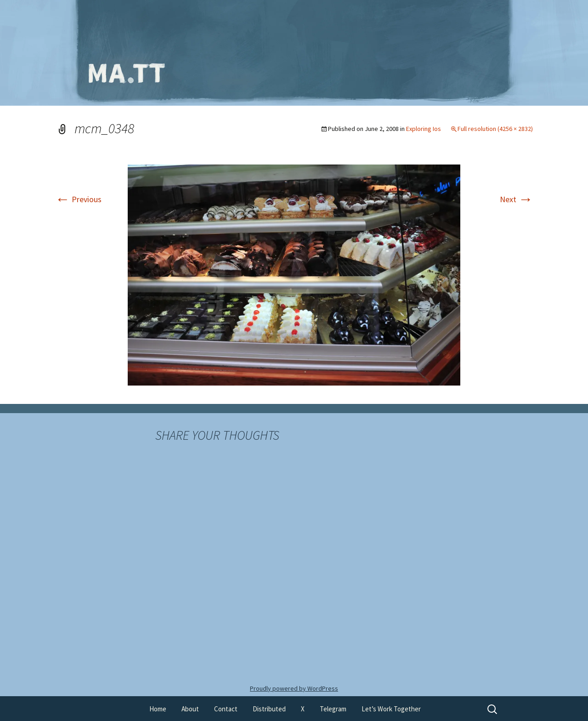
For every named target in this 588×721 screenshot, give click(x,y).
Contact (226, 709)
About (190, 709)
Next (516, 199)
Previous (78, 199)
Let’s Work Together (391, 709)
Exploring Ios (424, 129)
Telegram (333, 709)
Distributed (269, 709)
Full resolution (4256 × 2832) (495, 129)
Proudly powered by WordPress (294, 688)
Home (158, 709)
